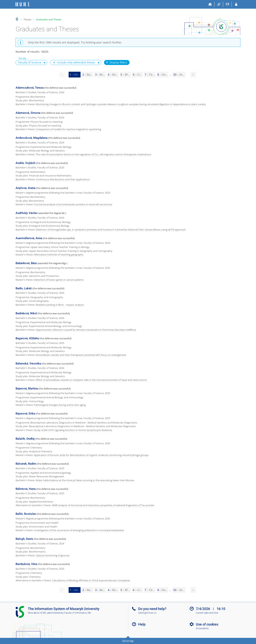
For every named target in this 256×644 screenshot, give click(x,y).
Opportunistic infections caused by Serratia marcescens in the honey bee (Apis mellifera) (86, 330)
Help (142, 624)
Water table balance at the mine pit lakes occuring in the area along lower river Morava (85, 480)
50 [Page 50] (179, 74)
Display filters (116, 62)
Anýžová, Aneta (25, 188)
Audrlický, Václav (26, 213)
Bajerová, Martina (27, 389)
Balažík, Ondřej (25, 439)
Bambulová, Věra (26, 564)
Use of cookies (207, 624)
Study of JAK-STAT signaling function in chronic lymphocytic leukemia (73, 430)
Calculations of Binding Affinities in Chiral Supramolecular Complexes (91, 580)
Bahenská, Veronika (28, 364)
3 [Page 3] (100, 74)
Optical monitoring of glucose (53, 555)
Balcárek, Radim (26, 464)
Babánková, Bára (26, 263)
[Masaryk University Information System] (22, 4)
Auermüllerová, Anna (29, 238)
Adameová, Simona (28, 113)
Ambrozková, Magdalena (32, 138)
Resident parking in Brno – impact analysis (60, 305)
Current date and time (207, 613)
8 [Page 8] (162, 74)
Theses (27, 19)
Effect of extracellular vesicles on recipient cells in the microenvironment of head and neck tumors (91, 380)
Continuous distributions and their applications (63, 179)
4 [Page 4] (113, 74)
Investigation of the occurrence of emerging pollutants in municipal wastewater (79, 530)
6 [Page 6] (137, 74)
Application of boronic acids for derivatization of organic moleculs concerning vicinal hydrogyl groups (91, 455)
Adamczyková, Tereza (30, 88)
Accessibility (202, 628)
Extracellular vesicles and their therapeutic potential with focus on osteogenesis (81, 355)
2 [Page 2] (87, 74)
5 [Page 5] (125, 74)
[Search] (219, 4)
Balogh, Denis (24, 539)
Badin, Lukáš (24, 288)
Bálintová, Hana (26, 489)
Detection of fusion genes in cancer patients (59, 280)
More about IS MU (37, 613)
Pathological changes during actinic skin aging (60, 405)
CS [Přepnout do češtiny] (227, 4)
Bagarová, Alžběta (27, 338)
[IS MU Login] (236, 4)
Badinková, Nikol (26, 313)
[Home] (210, 4)
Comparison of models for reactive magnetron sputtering (68, 129)
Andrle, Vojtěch (25, 163)
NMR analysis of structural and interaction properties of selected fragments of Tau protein (103, 505)
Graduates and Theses (49, 19)
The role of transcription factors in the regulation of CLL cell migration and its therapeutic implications (94, 154)
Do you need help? (152, 609)
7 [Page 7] (150, 74)
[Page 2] (193, 75)
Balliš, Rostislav (26, 514)
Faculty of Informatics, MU (78, 613)
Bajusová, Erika (25, 414)
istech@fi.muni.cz (147, 613)
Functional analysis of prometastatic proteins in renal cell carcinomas (73, 204)
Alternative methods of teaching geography (59, 255)
